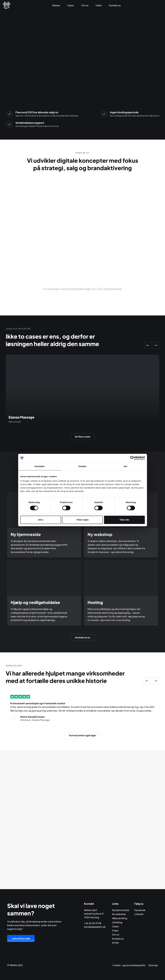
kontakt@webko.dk (95, 927)
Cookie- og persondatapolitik (129, 965)
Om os (85, 5)
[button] (148, 345)
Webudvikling (120, 918)
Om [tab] (125, 466)
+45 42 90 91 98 (93, 923)
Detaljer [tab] (83, 466)
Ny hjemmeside (121, 910)
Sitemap (153, 965)
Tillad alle (124, 520)
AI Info (115, 943)
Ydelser (56, 5)
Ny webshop (119, 914)
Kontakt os (115, 5)
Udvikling (117, 922)
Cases (71, 5)
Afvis (41, 520)
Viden (99, 5)
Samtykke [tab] (40, 466)
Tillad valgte (82, 520)
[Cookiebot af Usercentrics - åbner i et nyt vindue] (132, 458)
